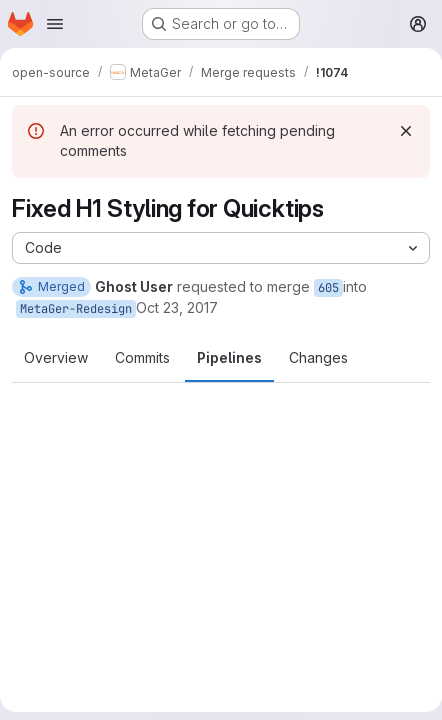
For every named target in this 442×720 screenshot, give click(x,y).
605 (328, 288)
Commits (142, 357)
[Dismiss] (406, 131)
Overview (56, 357)
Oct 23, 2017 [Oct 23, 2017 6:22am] (177, 307)
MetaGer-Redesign (76, 309)
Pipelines (229, 357)
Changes (318, 357)
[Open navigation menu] (55, 24)
